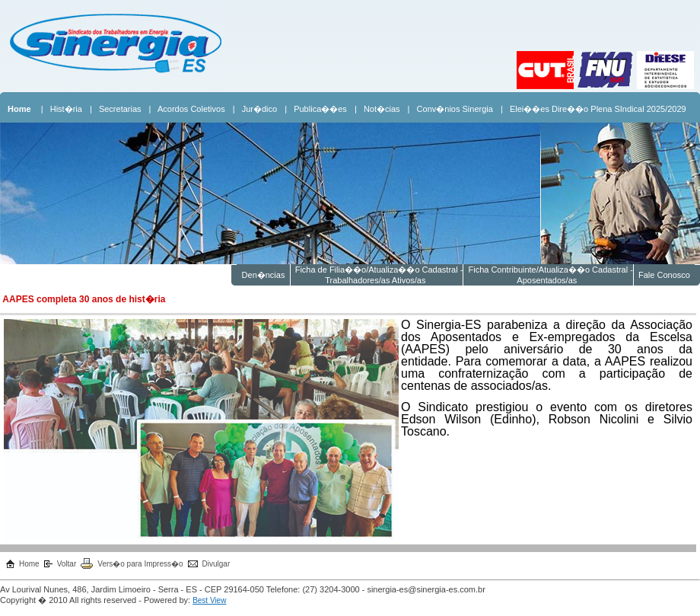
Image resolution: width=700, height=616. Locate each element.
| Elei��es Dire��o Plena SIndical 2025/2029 (593, 109)
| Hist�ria (62, 109)
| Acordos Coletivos (187, 109)
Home (29, 564)
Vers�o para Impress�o (140, 564)
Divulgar (216, 564)
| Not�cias (377, 109)
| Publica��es (316, 109)
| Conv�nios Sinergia (450, 109)
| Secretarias (116, 109)
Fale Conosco (664, 275)
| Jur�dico (255, 109)
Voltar (67, 564)
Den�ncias (263, 275)
